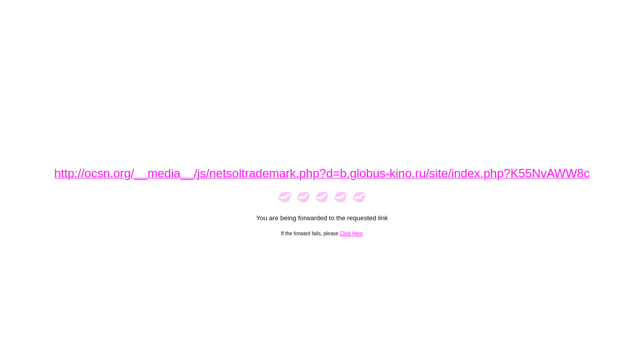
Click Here (351, 234)
